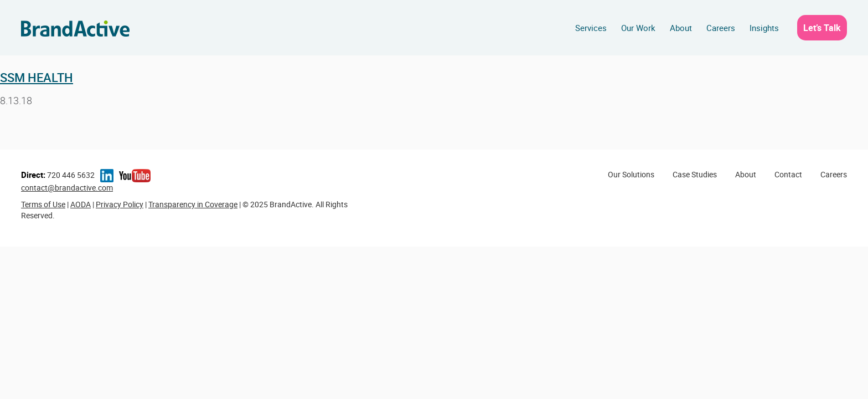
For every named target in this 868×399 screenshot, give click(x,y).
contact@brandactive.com (67, 188)
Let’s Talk (822, 28)
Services (591, 28)
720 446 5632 (58, 175)
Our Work (638, 28)
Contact (788, 174)
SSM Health (37, 77)
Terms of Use (43, 204)
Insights (764, 28)
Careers (721, 28)
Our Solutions (631, 174)
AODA (81, 204)
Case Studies (695, 174)
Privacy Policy (120, 204)
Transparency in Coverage (193, 204)
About (681, 28)
